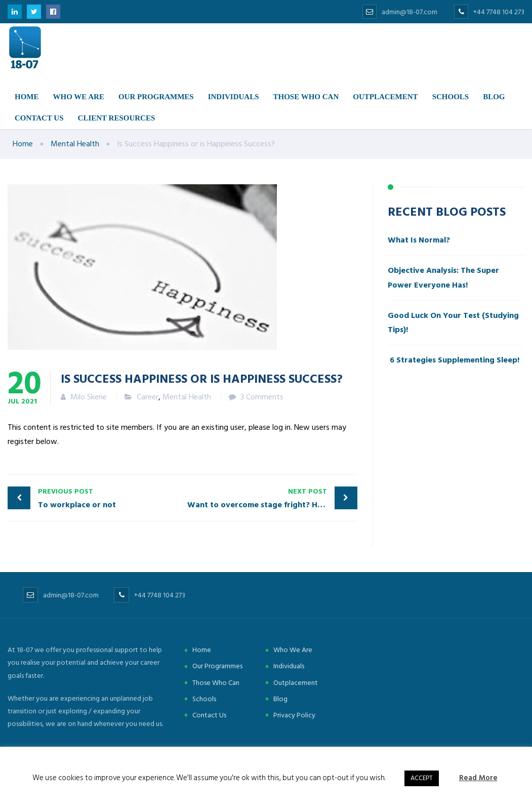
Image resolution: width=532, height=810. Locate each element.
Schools (451, 97)
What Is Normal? (419, 240)
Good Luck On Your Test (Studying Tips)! (453, 323)
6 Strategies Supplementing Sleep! (454, 360)
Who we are (79, 97)
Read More (478, 778)
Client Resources (117, 118)
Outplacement (385, 97)
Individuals (234, 97)
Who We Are (293, 650)
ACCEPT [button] (422, 778)
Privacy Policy (294, 715)
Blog (494, 97)
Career (148, 397)
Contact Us (209, 715)
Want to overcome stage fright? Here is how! (272, 498)
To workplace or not (108, 498)
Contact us (39, 118)
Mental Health (187, 397)
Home (27, 97)
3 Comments (262, 397)
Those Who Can (306, 97)
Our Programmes (156, 97)
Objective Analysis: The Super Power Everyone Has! (443, 278)
